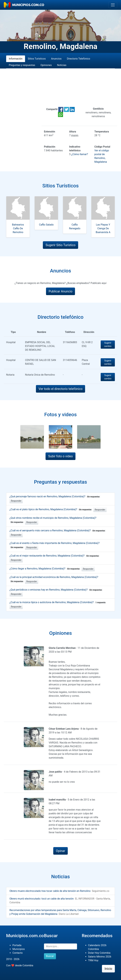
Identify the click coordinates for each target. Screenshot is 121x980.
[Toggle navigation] (113, 5)
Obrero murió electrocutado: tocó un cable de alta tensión (42, 899)
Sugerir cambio (108, 344)
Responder (16, 501)
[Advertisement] (60, 88)
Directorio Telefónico (79, 59)
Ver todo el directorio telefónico (61, 389)
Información (16, 59)
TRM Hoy (93, 960)
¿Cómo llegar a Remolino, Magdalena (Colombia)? (45, 569)
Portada (17, 945)
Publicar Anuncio (61, 291)
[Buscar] (60, 946)
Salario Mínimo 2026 (100, 957)
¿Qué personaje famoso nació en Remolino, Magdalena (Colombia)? (55, 496)
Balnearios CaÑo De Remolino (18, 228)
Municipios (19, 949)
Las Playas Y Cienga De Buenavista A (103, 228)
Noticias (62, 65)
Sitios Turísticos (37, 59)
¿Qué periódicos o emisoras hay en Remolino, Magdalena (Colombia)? (56, 590)
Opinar (61, 851)
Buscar (50, 956)
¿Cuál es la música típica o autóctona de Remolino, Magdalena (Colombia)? (58, 602)
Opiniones (46, 65)
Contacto (18, 953)
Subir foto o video (60, 456)
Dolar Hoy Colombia (99, 953)
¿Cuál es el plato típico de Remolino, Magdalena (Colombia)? (51, 509)
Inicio (108, 969)
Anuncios (56, 59)
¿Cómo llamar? (80, 154)
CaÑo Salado (46, 225)
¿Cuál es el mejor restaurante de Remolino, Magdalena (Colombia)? (55, 556)
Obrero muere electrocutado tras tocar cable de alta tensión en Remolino (50, 891)
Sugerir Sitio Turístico (60, 245)
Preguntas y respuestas (22, 65)
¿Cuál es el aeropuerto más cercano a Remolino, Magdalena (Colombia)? (58, 530)
